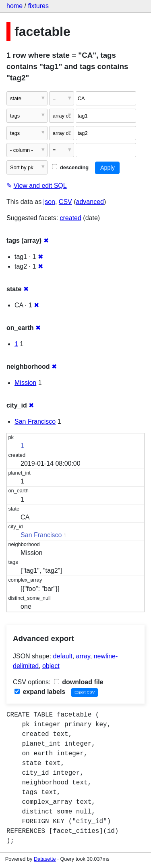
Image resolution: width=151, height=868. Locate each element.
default (63, 656)
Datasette (45, 859)
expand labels (40, 692)
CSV (65, 202)
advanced (90, 202)
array (83, 656)
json (49, 202)
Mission (25, 383)
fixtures (38, 6)
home (14, 6)
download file (79, 682)
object (51, 666)
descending (70, 167)
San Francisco (35, 421)
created (71, 218)
